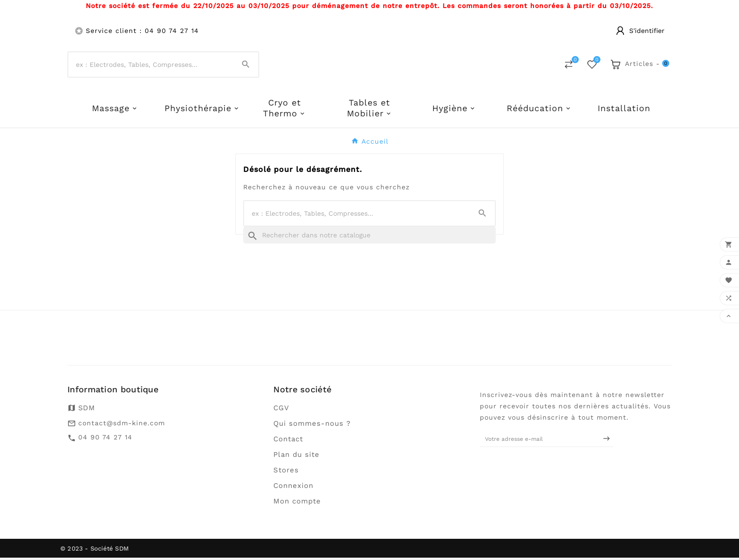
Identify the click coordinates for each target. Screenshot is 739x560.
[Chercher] (151, 66)
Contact (288, 441)
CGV (281, 410)
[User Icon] (640, 31)
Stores (286, 472)
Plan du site (296, 457)
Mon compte (297, 503)
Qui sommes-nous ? (312, 426)
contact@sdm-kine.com (122, 425)
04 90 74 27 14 (105, 439)
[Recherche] (369, 237)
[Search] (246, 66)
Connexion (293, 488)
